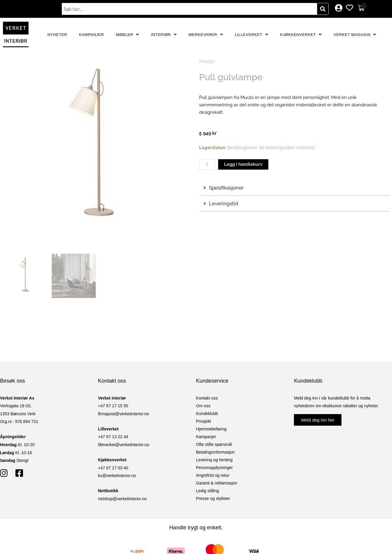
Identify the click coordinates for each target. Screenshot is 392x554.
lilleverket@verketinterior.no (124, 445)
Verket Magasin (355, 35)
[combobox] (189, 9)
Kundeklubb (207, 413)
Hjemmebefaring (211, 429)
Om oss (203, 406)
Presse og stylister (213, 498)
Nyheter (57, 35)
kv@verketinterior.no (117, 476)
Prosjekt (204, 421)
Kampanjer (92, 35)
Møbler (127, 35)
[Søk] (323, 9)
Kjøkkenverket (301, 35)
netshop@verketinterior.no (122, 499)
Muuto (207, 61)
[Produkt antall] (207, 164)
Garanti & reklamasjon (217, 483)
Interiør (164, 35)
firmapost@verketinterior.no (123, 414)
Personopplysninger (215, 468)
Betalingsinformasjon (215, 452)
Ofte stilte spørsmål (214, 444)
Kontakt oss (207, 398)
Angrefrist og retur (213, 475)
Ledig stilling (208, 491)
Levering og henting (214, 460)
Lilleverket (251, 35)
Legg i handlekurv (243, 164)
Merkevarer (206, 35)
